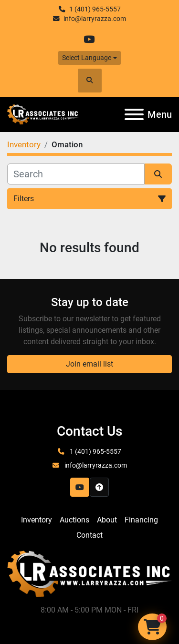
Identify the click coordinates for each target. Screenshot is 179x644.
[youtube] (89, 39)
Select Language (87, 58)
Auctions (74, 520)
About (107, 520)
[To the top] (99, 487)
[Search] (76, 174)
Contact (89, 535)
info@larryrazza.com (95, 19)
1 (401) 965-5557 (95, 9)
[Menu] (134, 114)
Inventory (37, 520)
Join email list (89, 364)
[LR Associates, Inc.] (89, 573)
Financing (141, 520)
